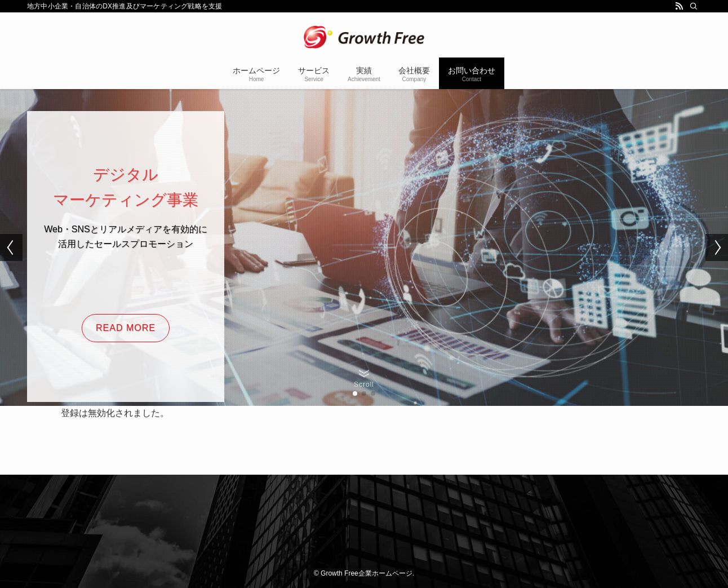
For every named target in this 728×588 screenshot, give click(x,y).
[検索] (694, 6)
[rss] (679, 6)
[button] (355, 394)
